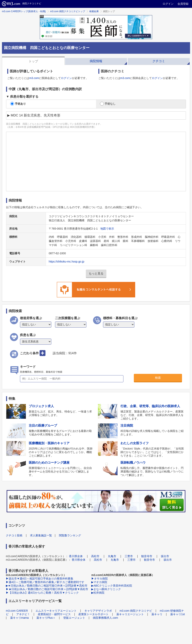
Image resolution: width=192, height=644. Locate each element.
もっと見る (96, 273)
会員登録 (183, 4)
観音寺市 (147, 556)
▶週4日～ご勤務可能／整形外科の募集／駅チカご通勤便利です (45, 582)
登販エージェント (74, 618)
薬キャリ (157, 614)
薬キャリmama (19, 618)
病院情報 (96, 61)
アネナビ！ (23, 614)
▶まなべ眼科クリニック (106, 589)
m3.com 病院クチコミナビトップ (68, 11)
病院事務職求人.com (105, 618)
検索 (158, 378)
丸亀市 (112, 556)
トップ (33, 61)
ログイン (168, 4)
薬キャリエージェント (130, 614)
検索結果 (94, 11)
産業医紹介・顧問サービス (54, 614)
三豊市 (129, 556)
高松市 (95, 556)
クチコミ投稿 (14, 535)
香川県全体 (76, 556)
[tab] (33, 61)
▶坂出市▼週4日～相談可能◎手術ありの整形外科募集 (40, 579)
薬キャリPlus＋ (46, 618)
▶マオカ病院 (99, 582)
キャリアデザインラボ (98, 611)
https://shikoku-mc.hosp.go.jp (67, 262)
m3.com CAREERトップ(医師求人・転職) (24, 11)
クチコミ (159, 61)
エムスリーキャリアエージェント (56, 611)
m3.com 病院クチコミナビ (136, 611)
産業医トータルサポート (93, 614)
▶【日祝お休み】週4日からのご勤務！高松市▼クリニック (42, 593)
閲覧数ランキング (70, 535)
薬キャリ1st (178, 614)
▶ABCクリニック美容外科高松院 (112, 586)
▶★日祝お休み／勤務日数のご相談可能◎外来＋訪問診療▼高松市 (47, 586)
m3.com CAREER (17, 611)
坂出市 (165, 556)
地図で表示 (107, 229)
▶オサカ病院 (100, 579)
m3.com (34, 78)
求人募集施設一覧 (41, 535)
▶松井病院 (98, 593)
